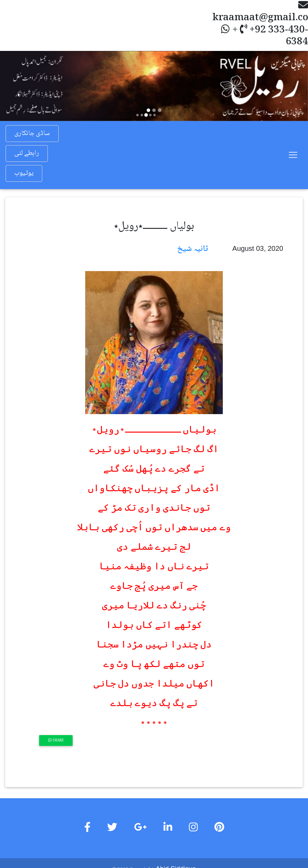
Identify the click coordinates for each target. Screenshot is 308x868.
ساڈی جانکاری (32, 134)
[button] (23, 86)
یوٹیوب (24, 173)
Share (56, 740)
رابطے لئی (27, 154)
